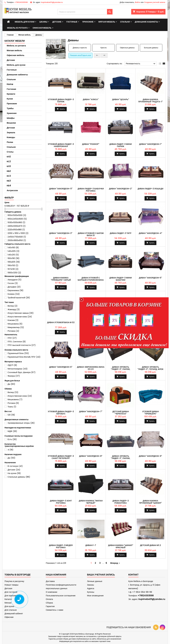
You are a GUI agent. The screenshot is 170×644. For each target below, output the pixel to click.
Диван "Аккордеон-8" (91, 456)
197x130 (13, 269)
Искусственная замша (21, 313)
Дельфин (14, 287)
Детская (11, 128)
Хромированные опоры (21, 423)
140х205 (13, 251)
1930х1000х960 (16, 222)
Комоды (11, 137)
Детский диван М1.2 (150, 545)
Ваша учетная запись (101, 575)
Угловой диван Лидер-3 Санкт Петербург (61, 457)
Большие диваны (151, 48)
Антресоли (12, 190)
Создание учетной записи (155, 2)
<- (97, 55)
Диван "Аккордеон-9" (151, 456)
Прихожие (88, 22)
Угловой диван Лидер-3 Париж (61, 101)
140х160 (13, 247)
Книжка (14, 294)
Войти (137, 2)
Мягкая (8, 603)
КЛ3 (9, 166)
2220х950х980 (16, 230)
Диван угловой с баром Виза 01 (91, 234)
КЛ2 (9, 157)
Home (10, 84)
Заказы (91, 585)
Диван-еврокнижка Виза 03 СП (91, 368)
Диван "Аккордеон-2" (121, 189)
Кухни (10, 99)
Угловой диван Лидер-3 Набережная (61, 145)
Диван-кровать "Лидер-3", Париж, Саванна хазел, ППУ (121, 458)
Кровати (11, 94)
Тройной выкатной (19, 298)
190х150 (13, 265)
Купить (62, 109)
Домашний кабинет (14, 613)
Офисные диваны (127, 48)
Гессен (13, 283)
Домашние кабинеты (146, 22)
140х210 (13, 255)
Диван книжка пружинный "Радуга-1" (150, 101)
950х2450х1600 (17, 219)
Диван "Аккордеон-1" (151, 144)
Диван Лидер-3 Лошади (151, 189)
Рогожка (13, 331)
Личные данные (95, 581)
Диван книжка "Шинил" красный (121, 546)
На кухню (14, 473)
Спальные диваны (19, 477)
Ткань (12, 407)
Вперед (115, 563)
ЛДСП (12, 365)
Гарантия (50, 606)
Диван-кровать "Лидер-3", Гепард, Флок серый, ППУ (150, 369)
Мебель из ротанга (17, 28)
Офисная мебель (42, 28)
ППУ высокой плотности (22, 345)
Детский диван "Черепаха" (121, 413)
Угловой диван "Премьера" (150, 413)
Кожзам (13, 320)
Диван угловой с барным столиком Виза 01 (91, 280)
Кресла (103, 48)
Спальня (11, 147)
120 (11, 415)
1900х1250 (14, 273)
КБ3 (9, 181)
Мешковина (15, 324)
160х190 (13, 258)
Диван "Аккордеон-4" (150, 233)
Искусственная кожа (20, 317)
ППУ (12, 338)
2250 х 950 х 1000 (18, 233)
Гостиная (11, 89)
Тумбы (10, 108)
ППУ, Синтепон (17, 342)
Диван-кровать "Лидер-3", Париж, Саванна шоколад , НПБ (121, 369)
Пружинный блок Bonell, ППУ (24, 357)
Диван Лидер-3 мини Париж (121, 145)
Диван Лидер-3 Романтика (121, 502)
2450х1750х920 (17, 237)
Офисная (9, 617)
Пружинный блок (18, 353)
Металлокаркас (18, 369)
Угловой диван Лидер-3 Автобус (61, 413)
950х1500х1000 (17, 215)
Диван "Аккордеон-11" (61, 189)
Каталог (8, 599)
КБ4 (9, 186)
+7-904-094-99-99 (142, 592)
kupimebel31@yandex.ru (52, 2)
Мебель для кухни (25, 22)
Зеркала (11, 132)
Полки (10, 142)
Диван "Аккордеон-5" (151, 278)
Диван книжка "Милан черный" (91, 502)
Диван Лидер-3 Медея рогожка (61, 546)
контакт (133, 575)
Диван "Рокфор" (91, 144)
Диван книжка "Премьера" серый (61, 279)
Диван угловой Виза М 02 (61, 322)
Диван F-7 (91, 545)
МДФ (12, 431)
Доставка (50, 581)
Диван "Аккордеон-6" (61, 367)
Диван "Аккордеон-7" (91, 411)
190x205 (14, 262)
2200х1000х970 (17, 226)
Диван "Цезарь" (121, 99)
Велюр (13, 306)
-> (104, 55)
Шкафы (43, 22)
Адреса (91, 588)
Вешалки (11, 123)
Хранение (12, 113)
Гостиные (72, 22)
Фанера (14, 376)
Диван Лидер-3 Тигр (121, 233)
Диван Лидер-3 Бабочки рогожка (91, 190)
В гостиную (15, 466)
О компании (52, 592)
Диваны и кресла (80, 48)
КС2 (9, 161)
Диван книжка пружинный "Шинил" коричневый (150, 503)
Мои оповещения (95, 596)
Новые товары (11, 585)
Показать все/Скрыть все (81, 55)
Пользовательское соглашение (61, 596)
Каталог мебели (15, 41)
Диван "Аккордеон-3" (61, 233)
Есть (12, 439)
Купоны (91, 592)
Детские (57, 22)
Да (11, 384)
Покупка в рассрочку (14, 581)
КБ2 (9, 171)
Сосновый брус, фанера (22, 372)
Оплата (49, 599)
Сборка (49, 603)
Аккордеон (15, 280)
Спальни (125, 22)
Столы (10, 152)
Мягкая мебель (107, 22)
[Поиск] (85, 12)
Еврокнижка (15, 290)
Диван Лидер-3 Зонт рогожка (61, 502)
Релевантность (141, 64)
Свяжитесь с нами (54, 610)
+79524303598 (21, 2)
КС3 (9, 176)
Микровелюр (16, 327)
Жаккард (14, 309)
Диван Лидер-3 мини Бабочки (121, 279)
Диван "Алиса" (91, 99)
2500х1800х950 (17, 240)
